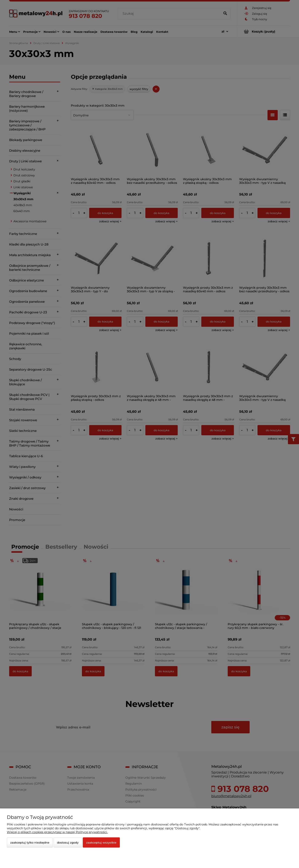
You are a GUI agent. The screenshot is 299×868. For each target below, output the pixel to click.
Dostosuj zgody (68, 842)
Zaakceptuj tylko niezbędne (30, 842)
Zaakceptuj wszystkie (101, 842)
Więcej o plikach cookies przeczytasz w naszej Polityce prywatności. (57, 832)
